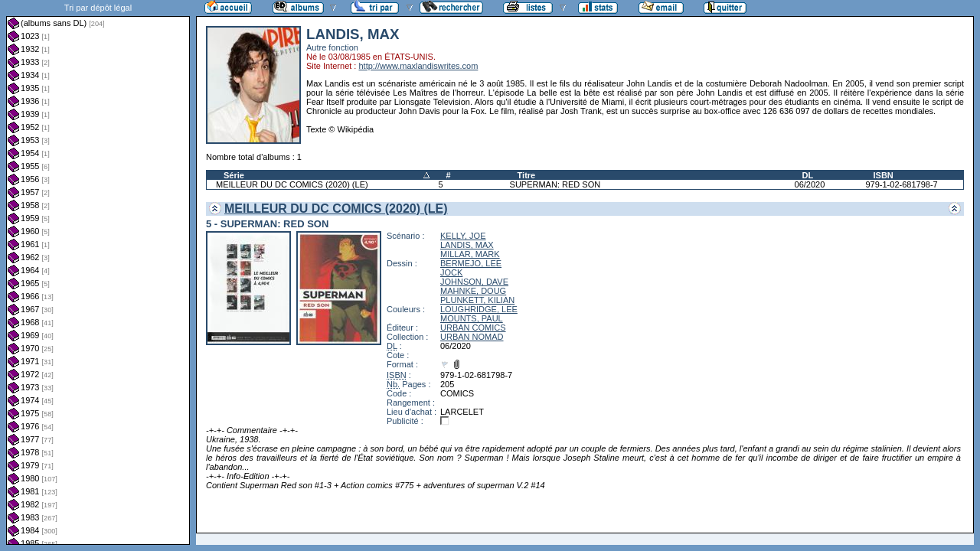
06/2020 (810, 184)
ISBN (883, 175)
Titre (527, 175)
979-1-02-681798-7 (901, 184)
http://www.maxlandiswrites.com (418, 66)
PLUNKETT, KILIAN (477, 300)
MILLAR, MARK (470, 254)
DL (808, 175)
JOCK (451, 272)
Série (234, 175)
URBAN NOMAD (472, 337)
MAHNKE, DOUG (473, 291)
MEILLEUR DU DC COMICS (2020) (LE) (292, 184)
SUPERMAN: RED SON (555, 184)
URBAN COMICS (473, 328)
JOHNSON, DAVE (474, 282)
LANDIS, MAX (467, 245)
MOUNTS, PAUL (472, 318)
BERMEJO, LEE (471, 263)
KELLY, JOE (463, 236)
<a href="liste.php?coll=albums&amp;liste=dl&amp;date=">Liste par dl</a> (98, 272)
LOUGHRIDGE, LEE (479, 309)
